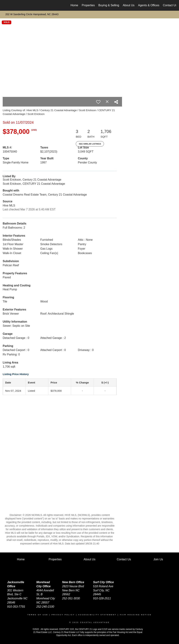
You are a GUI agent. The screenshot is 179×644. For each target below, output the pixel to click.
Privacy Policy (63, 615)
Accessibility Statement (97, 615)
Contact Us (170, 5)
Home (74, 5)
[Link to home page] (5, 5)
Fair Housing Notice (136, 615)
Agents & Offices (149, 5)
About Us (129, 5)
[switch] (98, 102)
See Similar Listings (90, 144)
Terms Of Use (38, 615)
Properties (88, 5)
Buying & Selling (109, 5)
